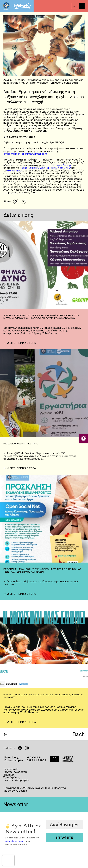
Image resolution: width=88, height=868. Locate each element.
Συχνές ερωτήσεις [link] (15, 772)
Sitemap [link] (9, 774)
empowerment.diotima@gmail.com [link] (25, 154)
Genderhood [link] (15, 170)
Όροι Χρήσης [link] (12, 777)
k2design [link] (21, 791)
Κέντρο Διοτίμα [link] (62, 165)
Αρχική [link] (8, 80)
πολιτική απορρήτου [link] (14, 841)
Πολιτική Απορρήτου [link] (17, 780)
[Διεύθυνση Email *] (64, 825)
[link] (84, 438)
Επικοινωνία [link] (11, 769)
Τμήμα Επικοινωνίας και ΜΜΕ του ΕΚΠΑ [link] (45, 168)
